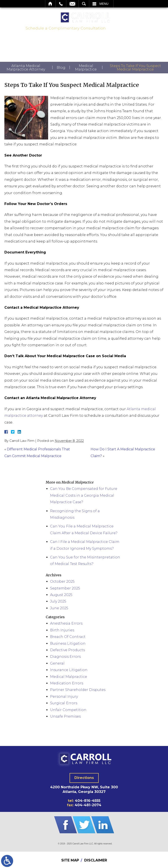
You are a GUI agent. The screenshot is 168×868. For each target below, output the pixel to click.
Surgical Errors (64, 703)
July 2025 (58, 601)
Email (72, 4)
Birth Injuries (62, 630)
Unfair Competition (68, 710)
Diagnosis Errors (65, 657)
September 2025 (65, 588)
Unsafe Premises (65, 716)
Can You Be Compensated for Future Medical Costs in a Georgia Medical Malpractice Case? (84, 495)
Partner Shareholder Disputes (78, 690)
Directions (84, 778)
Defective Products (67, 650)
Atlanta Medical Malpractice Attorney (26, 68)
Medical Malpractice (86, 68)
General (57, 663)
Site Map (70, 860)
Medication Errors (67, 683)
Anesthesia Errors (66, 623)
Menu (104, 4)
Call (61, 4)
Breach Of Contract (68, 637)
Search (84, 4)
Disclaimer (96, 860)
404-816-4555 (125, 28)
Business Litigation (68, 643)
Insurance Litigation (69, 670)
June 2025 (59, 608)
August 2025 (61, 595)
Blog (61, 68)
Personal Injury (64, 697)
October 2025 (62, 581)
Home (50, 4)
